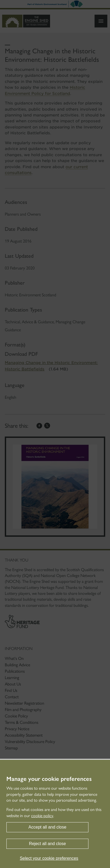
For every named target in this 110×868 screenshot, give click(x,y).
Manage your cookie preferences (49, 779)
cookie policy (42, 816)
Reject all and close (48, 844)
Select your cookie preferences (49, 858)
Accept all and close (47, 827)
